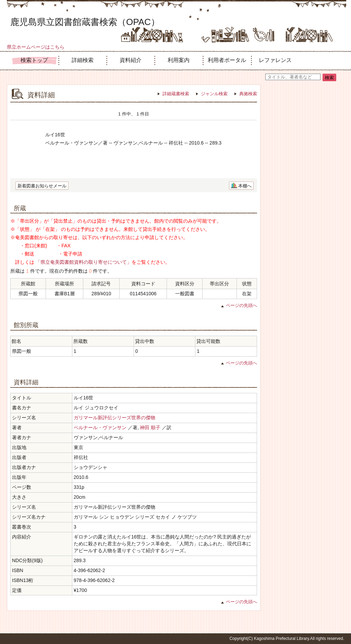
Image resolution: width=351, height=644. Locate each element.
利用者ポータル (227, 60)
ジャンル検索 (214, 94)
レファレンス (275, 60)
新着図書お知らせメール (42, 186)
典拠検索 (248, 94)
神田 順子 (150, 428)
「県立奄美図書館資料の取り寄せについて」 (84, 262)
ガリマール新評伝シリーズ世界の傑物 (114, 418)
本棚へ (245, 186)
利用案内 (179, 60)
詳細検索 (83, 60)
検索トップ (34, 60)
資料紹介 (131, 60)
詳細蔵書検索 (176, 94)
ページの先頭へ (241, 305)
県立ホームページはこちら (36, 47)
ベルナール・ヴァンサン (100, 428)
